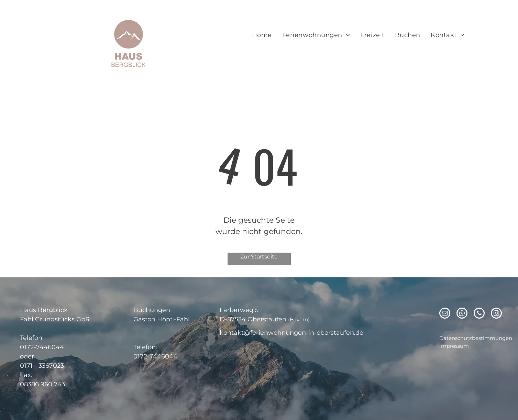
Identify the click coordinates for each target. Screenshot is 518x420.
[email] (445, 314)
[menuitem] (262, 35)
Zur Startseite (259, 257)
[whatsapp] (462, 314)
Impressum (454, 346)
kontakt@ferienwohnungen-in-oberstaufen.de (291, 333)
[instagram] (496, 314)
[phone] (479, 314)
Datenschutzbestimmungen (476, 338)
